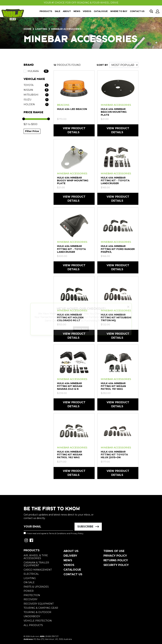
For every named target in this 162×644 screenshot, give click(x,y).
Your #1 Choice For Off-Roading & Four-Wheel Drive (81, 3)
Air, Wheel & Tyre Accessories (36, 557)
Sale (57, 11)
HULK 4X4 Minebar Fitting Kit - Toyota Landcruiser (115, 180)
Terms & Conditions (57, 533)
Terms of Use (114, 551)
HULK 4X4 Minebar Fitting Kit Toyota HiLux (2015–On (114, 455)
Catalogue (101, 11)
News (77, 11)
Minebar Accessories (116, 105)
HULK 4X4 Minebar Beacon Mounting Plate (114, 112)
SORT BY (102, 65)
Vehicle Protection (38, 621)
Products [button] (46, 11)
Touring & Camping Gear (41, 608)
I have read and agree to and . (54, 533)
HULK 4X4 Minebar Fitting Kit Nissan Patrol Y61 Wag (113, 386)
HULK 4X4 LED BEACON (72, 109)
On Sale (29, 582)
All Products (33, 625)
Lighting (30, 578)
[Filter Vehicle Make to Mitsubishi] (36, 95)
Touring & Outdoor (37, 612)
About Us (71, 551)
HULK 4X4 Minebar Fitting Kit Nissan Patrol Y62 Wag (70, 455)
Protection (32, 595)
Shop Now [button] (81, 332)
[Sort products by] (124, 65)
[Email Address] (48, 527)
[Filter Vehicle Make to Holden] (36, 104)
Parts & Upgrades (36, 587)
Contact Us (137, 11)
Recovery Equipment (39, 604)
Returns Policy (116, 560)
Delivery (70, 556)
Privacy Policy (77, 533)
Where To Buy (119, 11)
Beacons (63, 105)
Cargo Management (38, 570)
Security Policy (116, 565)
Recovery (31, 599)
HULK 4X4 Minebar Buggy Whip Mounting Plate (73, 180)
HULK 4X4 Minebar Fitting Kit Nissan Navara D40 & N (70, 386)
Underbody (32, 616)
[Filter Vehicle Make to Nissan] (36, 90)
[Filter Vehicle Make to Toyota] (36, 85)
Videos (87, 11)
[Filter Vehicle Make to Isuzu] (36, 100)
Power (29, 591)
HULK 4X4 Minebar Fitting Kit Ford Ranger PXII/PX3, (118, 249)
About (67, 11)
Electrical (31, 574)
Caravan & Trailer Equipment (36, 564)
